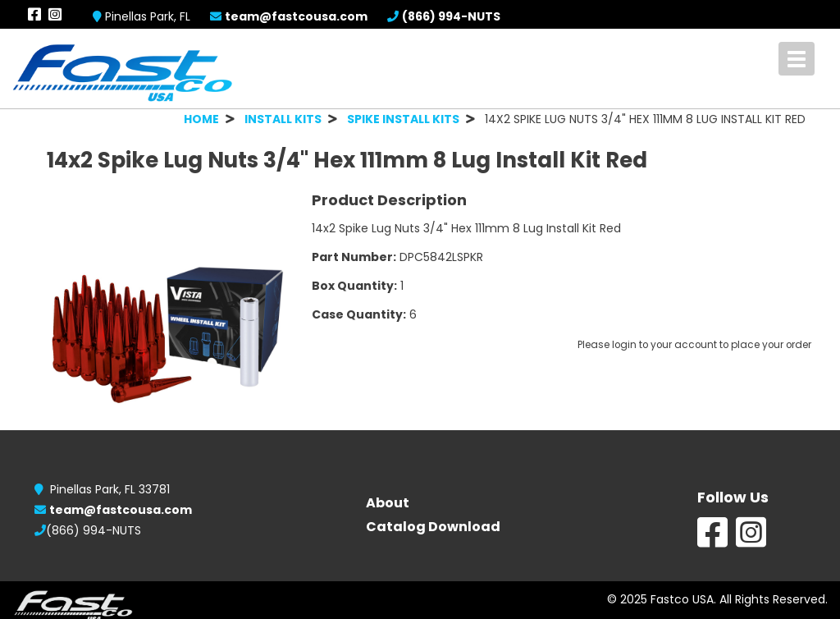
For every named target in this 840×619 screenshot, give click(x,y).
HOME (201, 119)
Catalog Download (433, 527)
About (388, 503)
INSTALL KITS (283, 119)
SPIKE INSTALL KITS (403, 119)
